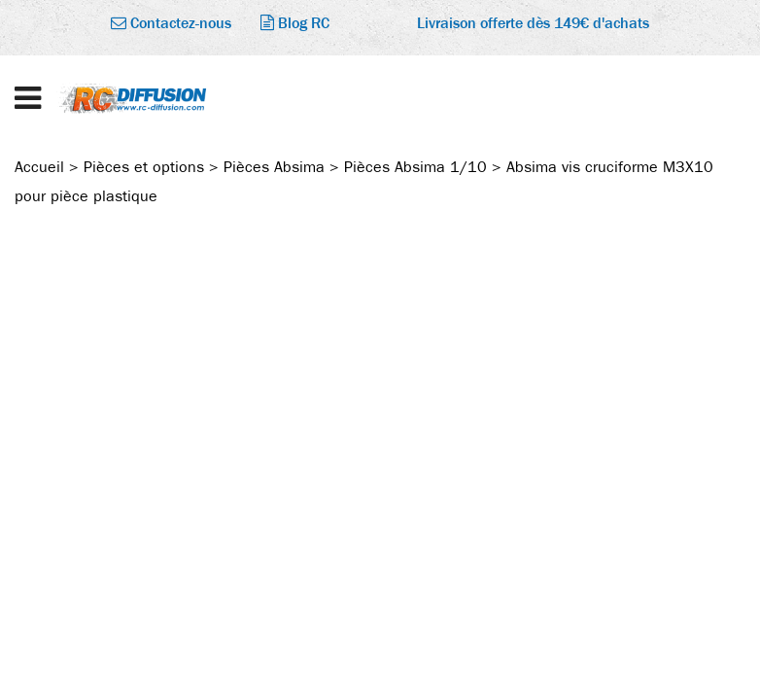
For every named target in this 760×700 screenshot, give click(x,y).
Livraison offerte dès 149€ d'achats (533, 23)
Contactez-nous (171, 23)
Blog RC (295, 23)
